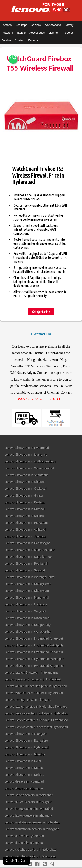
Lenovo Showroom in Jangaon (25, 536)
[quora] (52, 864)
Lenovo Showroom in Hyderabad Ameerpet (34, 638)
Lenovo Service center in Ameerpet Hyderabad (36, 727)
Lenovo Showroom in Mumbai (25, 754)
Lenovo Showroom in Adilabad (25, 529)
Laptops (7, 25)
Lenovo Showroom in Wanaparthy (27, 632)
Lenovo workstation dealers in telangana (32, 829)
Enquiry (33, 40)
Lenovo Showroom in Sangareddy (27, 625)
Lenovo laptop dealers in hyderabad (29, 809)
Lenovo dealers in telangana (24, 788)
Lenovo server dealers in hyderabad (29, 795)
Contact (20, 40)
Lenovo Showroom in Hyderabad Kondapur (34, 652)
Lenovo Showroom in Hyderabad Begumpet (34, 666)
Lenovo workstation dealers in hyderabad (32, 822)
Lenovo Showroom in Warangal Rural (30, 577)
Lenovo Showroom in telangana (26, 455)
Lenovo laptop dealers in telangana (28, 815)
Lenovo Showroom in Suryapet (25, 611)
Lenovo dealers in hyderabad (24, 781)
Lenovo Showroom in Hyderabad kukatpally (34, 645)
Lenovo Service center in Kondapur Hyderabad (36, 720)
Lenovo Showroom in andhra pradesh (30, 461)
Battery (69, 25)
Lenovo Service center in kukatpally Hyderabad (36, 713)
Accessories (37, 33)
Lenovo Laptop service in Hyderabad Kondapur (36, 707)
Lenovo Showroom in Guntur (24, 495)
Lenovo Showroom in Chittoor (24, 482)
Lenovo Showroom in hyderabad (26, 747)
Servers (36, 25)
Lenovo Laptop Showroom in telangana (31, 672)
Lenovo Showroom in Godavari (25, 489)
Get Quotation (41, 312)
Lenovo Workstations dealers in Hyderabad (34, 693)
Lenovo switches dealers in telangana (30, 856)
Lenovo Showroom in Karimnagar (27, 543)
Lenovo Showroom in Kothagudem (28, 584)
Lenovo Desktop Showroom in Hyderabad (33, 679)
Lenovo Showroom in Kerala (24, 768)
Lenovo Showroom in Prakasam (26, 523)
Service (6, 40)
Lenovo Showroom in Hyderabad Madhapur (34, 659)
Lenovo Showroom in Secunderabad (29, 468)
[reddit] (45, 864)
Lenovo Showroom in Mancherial (27, 598)
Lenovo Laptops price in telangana (28, 700)
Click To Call (17, 861)
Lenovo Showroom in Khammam (27, 591)
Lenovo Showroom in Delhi (23, 761)
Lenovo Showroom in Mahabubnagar (30, 550)
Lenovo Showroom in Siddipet (25, 570)
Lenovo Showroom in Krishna (24, 502)
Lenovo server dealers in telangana (28, 802)
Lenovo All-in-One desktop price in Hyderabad (36, 686)
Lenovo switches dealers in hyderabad (30, 850)
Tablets (21, 33)
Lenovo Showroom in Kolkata (24, 775)
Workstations (53, 25)
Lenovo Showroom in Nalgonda (26, 604)
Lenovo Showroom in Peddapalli (26, 564)
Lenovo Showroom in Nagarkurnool (28, 557)
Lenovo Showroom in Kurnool (24, 509)
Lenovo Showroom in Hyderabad (27, 448)
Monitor (53, 33)
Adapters (7, 33)
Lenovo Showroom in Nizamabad (27, 618)
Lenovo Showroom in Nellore (24, 516)
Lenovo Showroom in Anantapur (26, 475)
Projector (67, 33)
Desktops (21, 25)
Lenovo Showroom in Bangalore (26, 741)
